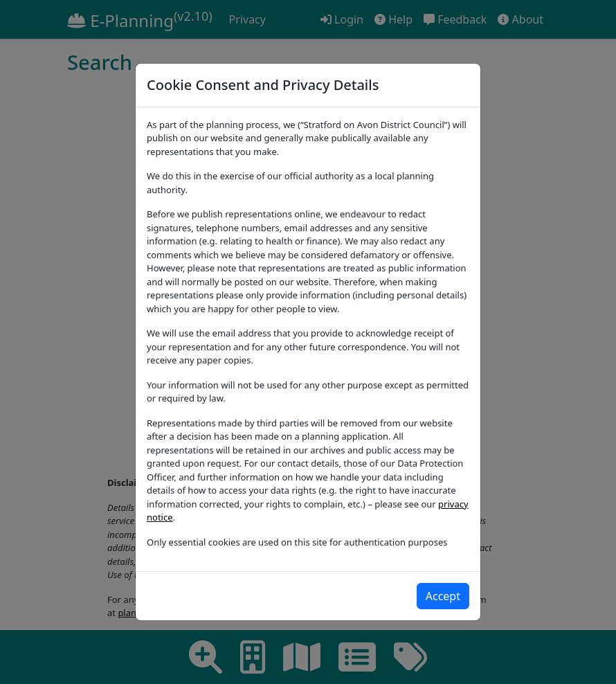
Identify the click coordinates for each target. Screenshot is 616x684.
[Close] (443, 596)
